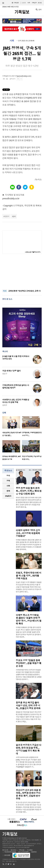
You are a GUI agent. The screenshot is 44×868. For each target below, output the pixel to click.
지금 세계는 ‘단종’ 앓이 (11, 371)
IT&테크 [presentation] (8, 496)
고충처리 (34, 852)
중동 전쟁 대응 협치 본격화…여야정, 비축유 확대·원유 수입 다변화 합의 (29, 491)
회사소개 (5, 850)
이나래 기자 (13, 76)
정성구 (5, 374)
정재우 (5, 405)
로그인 (40, 3)
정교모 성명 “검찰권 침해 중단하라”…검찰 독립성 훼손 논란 (29, 663)
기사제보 (30, 850)
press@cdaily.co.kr (24, 76)
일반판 (24, 3)
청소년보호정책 (23, 852)
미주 (29, 3)
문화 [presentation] (8, 491)
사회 (12, 41)
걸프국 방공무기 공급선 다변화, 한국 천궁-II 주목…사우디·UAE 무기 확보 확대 (29, 749)
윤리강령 (7, 855)
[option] (12, 427)
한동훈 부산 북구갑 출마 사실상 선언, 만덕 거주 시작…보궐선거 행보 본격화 (28, 705)
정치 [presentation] (8, 476)
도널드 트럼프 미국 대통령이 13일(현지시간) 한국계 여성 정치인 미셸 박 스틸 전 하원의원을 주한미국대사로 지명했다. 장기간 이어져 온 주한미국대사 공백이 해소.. (29, 587)
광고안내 (13, 850)
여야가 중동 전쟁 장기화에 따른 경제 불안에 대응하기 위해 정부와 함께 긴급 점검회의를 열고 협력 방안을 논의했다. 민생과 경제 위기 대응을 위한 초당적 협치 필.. (29, 502)
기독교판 (16, 3)
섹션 (3, 3)
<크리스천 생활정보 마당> (33, 252)
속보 (5, 291)
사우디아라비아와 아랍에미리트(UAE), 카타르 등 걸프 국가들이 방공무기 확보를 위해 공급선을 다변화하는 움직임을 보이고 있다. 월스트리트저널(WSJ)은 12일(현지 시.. (29, 762)
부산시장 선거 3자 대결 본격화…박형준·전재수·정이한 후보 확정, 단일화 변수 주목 (28, 794)
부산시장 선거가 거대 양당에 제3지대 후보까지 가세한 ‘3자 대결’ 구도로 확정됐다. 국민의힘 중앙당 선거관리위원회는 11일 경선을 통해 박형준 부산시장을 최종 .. (29, 807)
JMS (14, 216)
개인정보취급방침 (10, 852)
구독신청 (34, 3)
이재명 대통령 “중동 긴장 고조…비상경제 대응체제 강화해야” (28, 533)
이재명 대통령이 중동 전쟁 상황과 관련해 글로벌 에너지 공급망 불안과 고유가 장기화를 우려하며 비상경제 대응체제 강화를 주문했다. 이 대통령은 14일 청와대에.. (29, 545)
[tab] (8, 476)
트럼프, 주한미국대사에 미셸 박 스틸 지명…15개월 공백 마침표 (29, 576)
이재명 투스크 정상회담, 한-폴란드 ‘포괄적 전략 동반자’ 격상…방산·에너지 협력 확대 (29, 619)
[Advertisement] (22, 272)
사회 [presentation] (8, 486)
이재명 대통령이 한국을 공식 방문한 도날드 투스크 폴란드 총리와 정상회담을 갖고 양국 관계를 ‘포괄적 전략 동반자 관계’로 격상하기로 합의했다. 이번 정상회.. (29, 632)
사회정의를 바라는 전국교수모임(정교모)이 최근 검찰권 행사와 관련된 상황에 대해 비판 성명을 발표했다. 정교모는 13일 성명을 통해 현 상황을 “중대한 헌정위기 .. (29, 675)
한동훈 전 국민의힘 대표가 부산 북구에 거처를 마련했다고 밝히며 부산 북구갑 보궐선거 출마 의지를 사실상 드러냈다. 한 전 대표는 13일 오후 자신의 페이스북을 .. (29, 717)
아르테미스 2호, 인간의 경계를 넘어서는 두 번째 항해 (16, 401)
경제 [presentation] (8, 481)
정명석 (7, 216)
